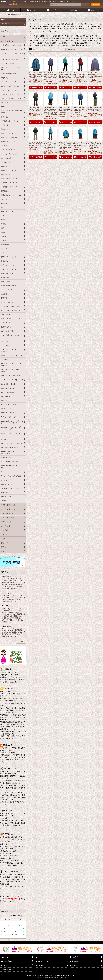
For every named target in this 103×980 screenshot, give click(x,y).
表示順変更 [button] (71, 50)
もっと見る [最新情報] (21, 642)
